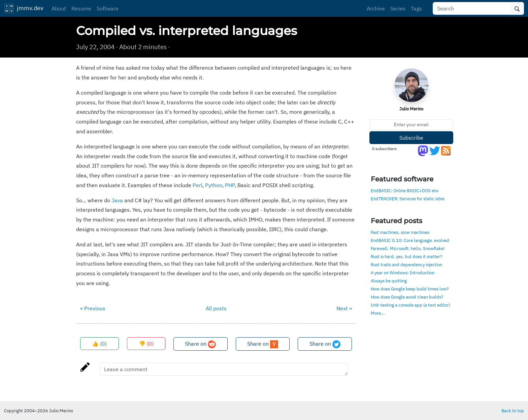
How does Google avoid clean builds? (407, 297)
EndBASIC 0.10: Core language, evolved (410, 240)
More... (378, 313)
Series (398, 8)
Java (117, 200)
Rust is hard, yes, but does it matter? (406, 256)
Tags (416, 8)
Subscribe (411, 138)
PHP (230, 185)
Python (214, 185)
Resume (81, 8)
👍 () (99, 344)
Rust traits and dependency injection (406, 265)
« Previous (93, 308)
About (59, 8)
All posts (216, 308)
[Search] (471, 8)
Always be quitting (389, 281)
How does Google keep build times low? (410, 289)
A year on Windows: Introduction (403, 273)
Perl (197, 185)
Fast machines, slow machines (400, 232)
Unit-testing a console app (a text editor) (410, 305)
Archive (376, 8)
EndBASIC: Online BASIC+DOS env (405, 190)
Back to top (513, 411)
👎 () (146, 344)
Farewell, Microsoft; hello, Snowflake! (408, 248)
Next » (344, 308)
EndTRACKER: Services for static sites (408, 199)
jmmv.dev (24, 8)
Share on (200, 344)
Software (108, 8)
